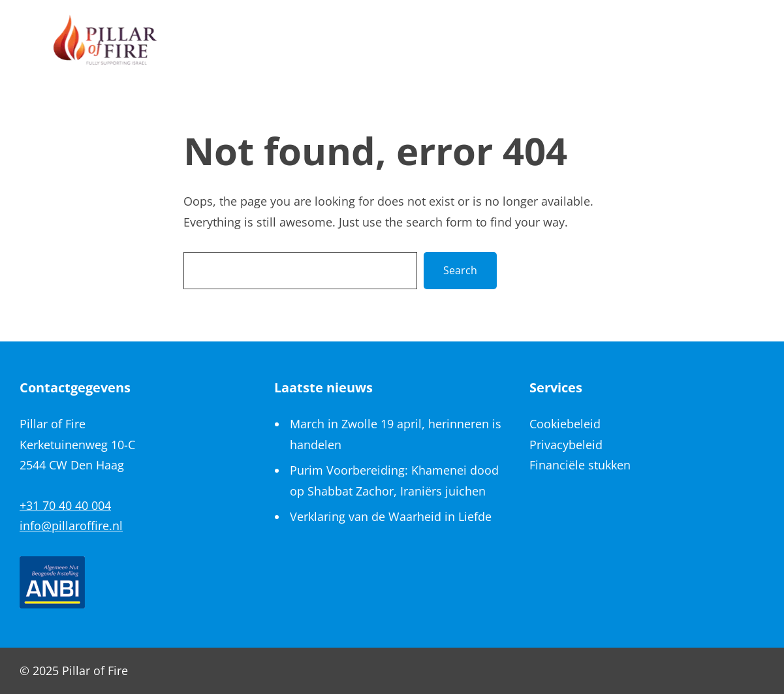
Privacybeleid (566, 445)
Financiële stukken (580, 465)
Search (460, 270)
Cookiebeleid (565, 424)
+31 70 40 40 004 (65, 505)
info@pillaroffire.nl (71, 526)
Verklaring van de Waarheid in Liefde (391, 516)
